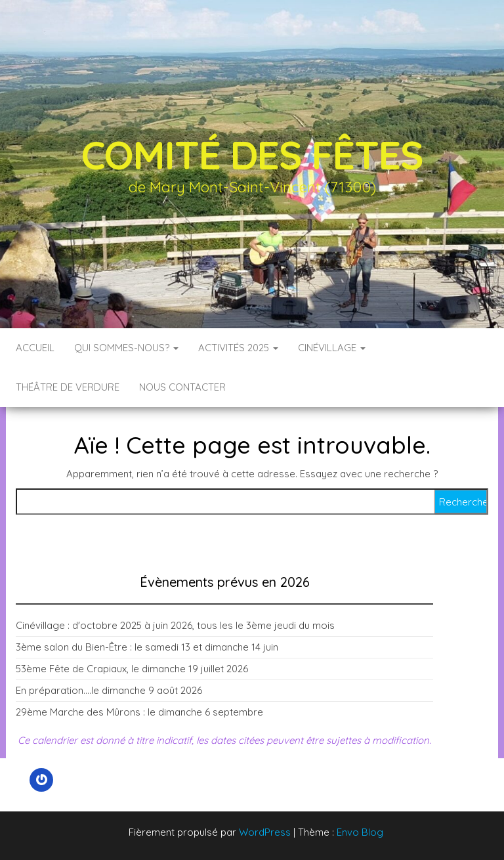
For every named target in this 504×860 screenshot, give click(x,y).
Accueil (35, 348)
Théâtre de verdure (68, 387)
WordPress (265, 832)
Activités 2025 (238, 348)
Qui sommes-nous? (126, 348)
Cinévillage (332, 348)
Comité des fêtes (252, 155)
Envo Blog (360, 832)
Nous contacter (182, 387)
